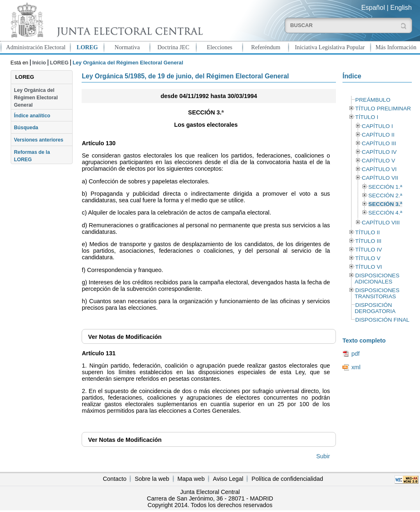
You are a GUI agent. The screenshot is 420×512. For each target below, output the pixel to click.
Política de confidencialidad (287, 479)
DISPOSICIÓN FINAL (382, 320)
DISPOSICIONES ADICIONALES (377, 279)
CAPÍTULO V (378, 161)
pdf (356, 354)
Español (373, 8)
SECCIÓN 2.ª (385, 195)
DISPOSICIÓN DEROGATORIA (375, 308)
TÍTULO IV (369, 250)
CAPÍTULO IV (379, 152)
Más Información (396, 47)
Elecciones (219, 47)
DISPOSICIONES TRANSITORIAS (377, 293)
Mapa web (191, 479)
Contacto (115, 479)
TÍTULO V (368, 258)
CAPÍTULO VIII (381, 223)
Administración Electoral (36, 47)
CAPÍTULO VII (380, 178)
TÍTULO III (368, 241)
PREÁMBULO (373, 100)
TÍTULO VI (369, 267)
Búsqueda (26, 128)
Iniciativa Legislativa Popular (330, 47)
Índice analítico (32, 116)
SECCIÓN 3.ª (385, 204)
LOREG (87, 47)
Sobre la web (152, 479)
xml (356, 367)
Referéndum (266, 47)
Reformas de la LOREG (32, 156)
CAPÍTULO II (378, 135)
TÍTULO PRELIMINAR (383, 109)
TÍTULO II (367, 232)
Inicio (39, 63)
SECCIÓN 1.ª (385, 187)
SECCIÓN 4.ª (385, 213)
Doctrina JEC (173, 47)
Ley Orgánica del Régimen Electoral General (36, 98)
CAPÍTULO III (379, 143)
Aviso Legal (228, 479)
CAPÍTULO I (377, 126)
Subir (323, 456)
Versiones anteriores (39, 140)
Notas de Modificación (125, 337)
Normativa (127, 47)
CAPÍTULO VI (379, 169)
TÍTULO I (367, 117)
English (401, 8)
